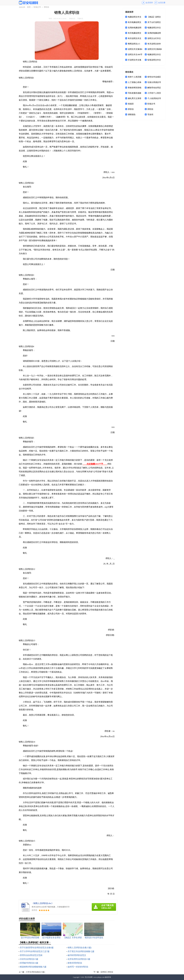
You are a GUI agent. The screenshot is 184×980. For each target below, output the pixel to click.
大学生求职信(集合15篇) (35, 972)
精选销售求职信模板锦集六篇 (33, 967)
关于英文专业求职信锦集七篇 (81, 951)
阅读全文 (72, 19)
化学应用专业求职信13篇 (79, 959)
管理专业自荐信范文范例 (31, 955)
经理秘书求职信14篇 (29, 963)
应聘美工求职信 (107, 972)
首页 (29, 7)
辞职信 (131, 109)
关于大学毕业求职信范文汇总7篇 (35, 951)
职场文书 (37, 7)
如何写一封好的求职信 (78, 967)
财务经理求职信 (75, 963)
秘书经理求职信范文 (77, 955)
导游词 (150, 115)
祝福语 (131, 104)
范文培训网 (89, 977)
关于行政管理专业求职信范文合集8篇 (37, 948)
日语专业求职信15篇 (29, 959)
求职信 (46, 7)
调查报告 (132, 115)
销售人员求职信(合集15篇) (80, 948)
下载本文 (80, 19)
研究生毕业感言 (154, 77)
